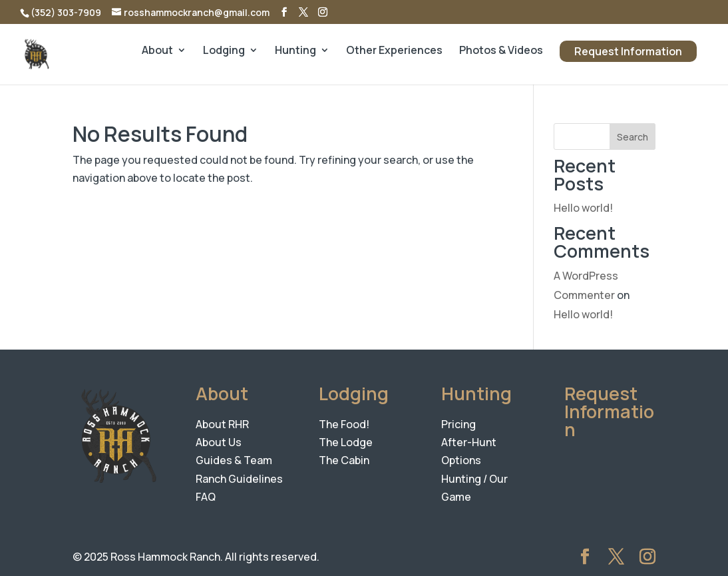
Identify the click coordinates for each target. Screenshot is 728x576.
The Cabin (344, 460)
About (157, 51)
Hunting (295, 51)
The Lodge (346, 442)
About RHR (222, 424)
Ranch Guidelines (239, 479)
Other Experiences (394, 51)
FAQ (206, 497)
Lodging (224, 51)
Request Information (628, 51)
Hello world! (583, 208)
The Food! (344, 424)
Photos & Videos (501, 51)
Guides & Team (234, 460)
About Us (219, 442)
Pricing (458, 424)
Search (633, 137)
